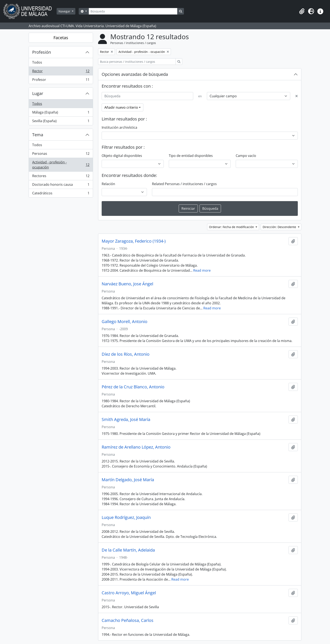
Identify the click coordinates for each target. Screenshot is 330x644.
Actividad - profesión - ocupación (61, 165)
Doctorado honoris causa (61, 185)
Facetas (61, 38)
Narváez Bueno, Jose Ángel (127, 284)
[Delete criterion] (297, 96)
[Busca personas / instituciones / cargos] (137, 62)
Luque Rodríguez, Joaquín (126, 517)
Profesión (42, 52)
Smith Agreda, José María (126, 420)
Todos (37, 62)
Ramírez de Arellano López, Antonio (136, 447)
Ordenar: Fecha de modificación (232, 227)
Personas (61, 154)
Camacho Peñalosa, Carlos (128, 620)
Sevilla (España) (61, 122)
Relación (108, 184)
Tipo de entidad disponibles (191, 156)
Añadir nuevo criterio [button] (121, 107)
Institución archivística (119, 127)
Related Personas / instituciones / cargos (184, 184)
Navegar (65, 11)
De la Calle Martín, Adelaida (128, 550)
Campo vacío (246, 156)
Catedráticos (61, 194)
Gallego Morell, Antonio (124, 322)
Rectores (61, 177)
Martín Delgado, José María (128, 480)
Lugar (38, 93)
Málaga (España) (61, 113)
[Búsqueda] (133, 11)
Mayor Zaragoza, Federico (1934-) (134, 241)
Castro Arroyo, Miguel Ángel (129, 593)
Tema (38, 135)
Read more (202, 270)
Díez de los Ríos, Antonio (126, 354)
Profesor (61, 80)
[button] (302, 11)
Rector (61, 72)
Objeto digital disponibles (122, 156)
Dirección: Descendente (280, 227)
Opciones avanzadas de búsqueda (135, 74)
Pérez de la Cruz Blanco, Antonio (133, 387)
